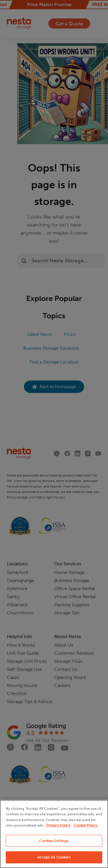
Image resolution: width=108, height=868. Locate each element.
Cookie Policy (86, 825)
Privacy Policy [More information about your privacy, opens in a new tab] (58, 825)
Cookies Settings (54, 841)
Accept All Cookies (54, 857)
